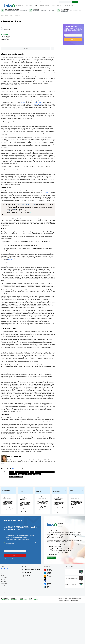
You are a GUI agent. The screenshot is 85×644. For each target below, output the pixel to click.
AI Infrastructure (45, 5)
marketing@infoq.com (34, 639)
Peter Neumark (10, 31)
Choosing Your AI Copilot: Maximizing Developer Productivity (58, 535)
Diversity (6, 629)
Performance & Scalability (33, 504)
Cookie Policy (75, 640)
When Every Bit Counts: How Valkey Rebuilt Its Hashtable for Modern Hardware (11, 536)
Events (72, 5)
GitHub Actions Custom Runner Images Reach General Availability (74, 529)
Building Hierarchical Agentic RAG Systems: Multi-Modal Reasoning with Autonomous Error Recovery (58, 542)
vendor (25, 270)
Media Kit (6, 623)
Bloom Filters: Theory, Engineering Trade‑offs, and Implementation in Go (11, 542)
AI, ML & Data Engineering (56, 523)
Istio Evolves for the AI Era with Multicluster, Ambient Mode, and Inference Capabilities (74, 535)
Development (20, 5)
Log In (5, 608)
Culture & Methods (57, 5)
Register (72, 2)
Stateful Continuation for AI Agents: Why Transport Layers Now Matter (10, 529)
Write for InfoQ (7, 614)
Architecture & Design (32, 5)
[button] (70, 41)
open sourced (45, 106)
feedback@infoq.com (8, 640)
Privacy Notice (60, 640)
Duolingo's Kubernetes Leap (74, 540)
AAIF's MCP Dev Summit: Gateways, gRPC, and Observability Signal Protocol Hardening (58, 529)
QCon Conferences (8, 610)
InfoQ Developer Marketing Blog (7, 626)
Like (8, 50)
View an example (16, 565)
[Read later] (12, 50)
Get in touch (7, 45)
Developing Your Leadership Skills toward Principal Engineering (41, 529)
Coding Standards (17, 502)
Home (5, 604)
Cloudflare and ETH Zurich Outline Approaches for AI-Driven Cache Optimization (26, 530)
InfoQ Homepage (7, 17)
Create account (7, 606)
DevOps (67, 5)
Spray (49, 408)
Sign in (78, 2)
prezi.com (6, 204)
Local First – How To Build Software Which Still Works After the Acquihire (42, 536)
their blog (29, 106)
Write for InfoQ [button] (47, 2)
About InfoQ (6, 619)
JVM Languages (19, 496)
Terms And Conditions (67, 640)
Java (35, 499)
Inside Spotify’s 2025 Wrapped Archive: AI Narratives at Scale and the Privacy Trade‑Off (42, 542)
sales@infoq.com (16, 639)
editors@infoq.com (25, 639)
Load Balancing (42, 499)
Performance (27, 502)
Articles (14, 17)
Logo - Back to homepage (9, 5)
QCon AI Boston (30, 611)
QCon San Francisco (30, 614)
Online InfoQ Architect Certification (31, 607)
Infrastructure (36, 502)
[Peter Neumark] (5, 31)
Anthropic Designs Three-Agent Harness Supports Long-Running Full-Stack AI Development (27, 544)
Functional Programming (19, 504)
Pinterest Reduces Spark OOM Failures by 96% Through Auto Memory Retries (26, 537)
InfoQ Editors (7, 616)
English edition (39, 2)
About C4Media (7, 621)
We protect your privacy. (66, 45)
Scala (20, 499)
